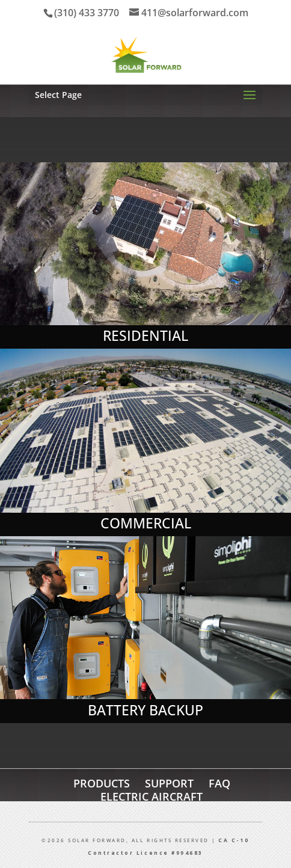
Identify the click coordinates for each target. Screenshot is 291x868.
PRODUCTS (102, 783)
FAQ (219, 783)
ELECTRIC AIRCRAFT (152, 796)
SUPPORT (169, 783)
